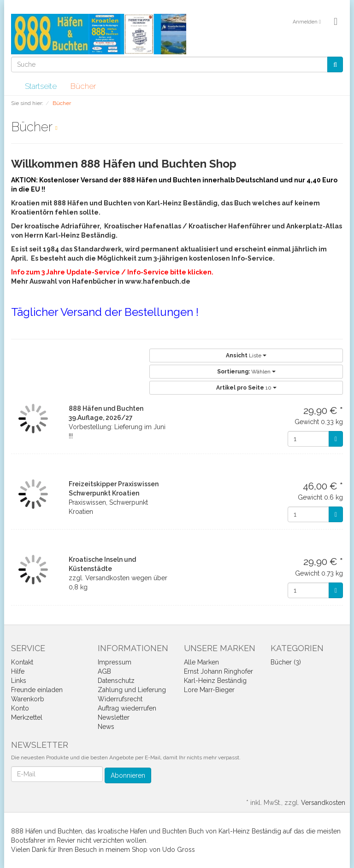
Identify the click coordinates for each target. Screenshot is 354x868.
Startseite (41, 86)
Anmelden (307, 22)
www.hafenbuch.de (158, 281)
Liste (246, 355)
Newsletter (114, 717)
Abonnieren (128, 775)
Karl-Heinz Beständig (215, 681)
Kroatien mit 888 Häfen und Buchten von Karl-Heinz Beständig (114, 203)
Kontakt (22, 662)
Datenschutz (116, 681)
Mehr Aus (26, 281)
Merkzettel (27, 717)
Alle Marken (201, 662)
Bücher (83, 86)
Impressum (115, 662)
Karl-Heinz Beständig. (80, 235)
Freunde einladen (37, 690)
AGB (104, 671)
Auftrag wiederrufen (127, 708)
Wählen (246, 372)
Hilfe (18, 671)
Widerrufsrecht (120, 699)
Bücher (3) (286, 662)
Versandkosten (323, 803)
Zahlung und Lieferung (132, 690)
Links (19, 681)
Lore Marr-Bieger (209, 690)
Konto (20, 708)
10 (246, 388)
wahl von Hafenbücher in (83, 281)
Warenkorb (28, 699)
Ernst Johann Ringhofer (218, 671)
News (106, 727)
